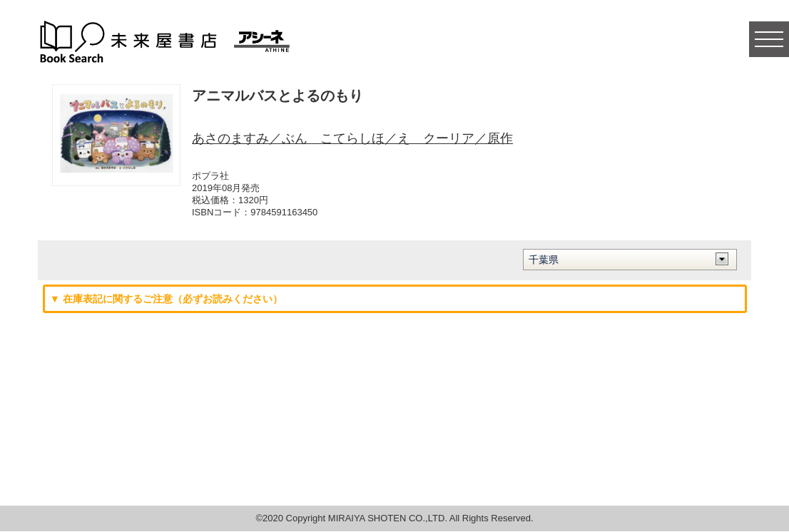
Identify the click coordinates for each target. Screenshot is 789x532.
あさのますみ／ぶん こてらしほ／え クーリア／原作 (352, 138)
